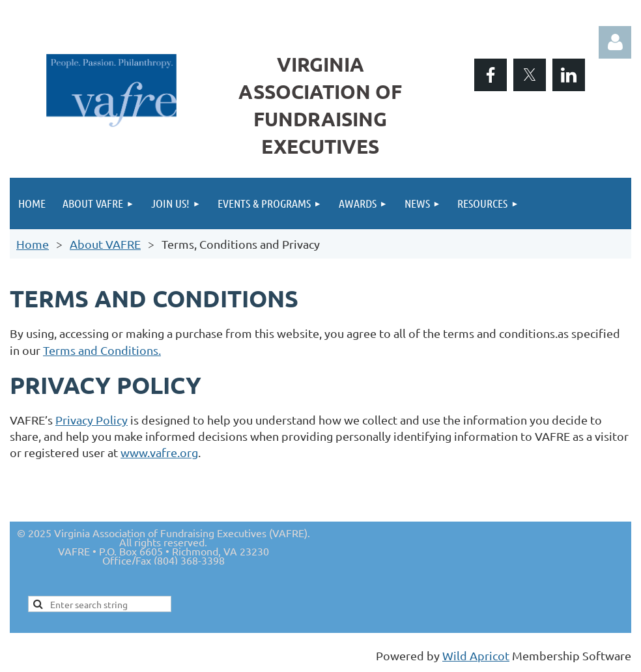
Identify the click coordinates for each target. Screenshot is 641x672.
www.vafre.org (159, 452)
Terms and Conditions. (102, 350)
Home (33, 244)
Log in (615, 42)
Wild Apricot (476, 655)
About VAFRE (105, 244)
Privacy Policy (92, 420)
